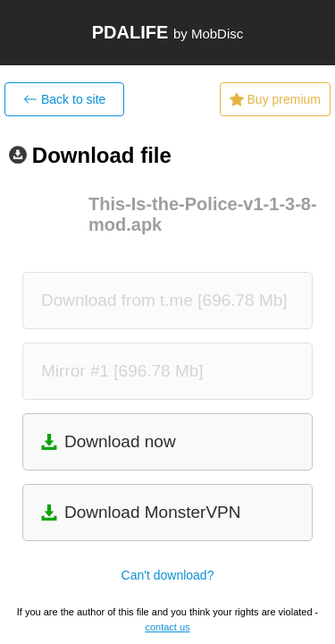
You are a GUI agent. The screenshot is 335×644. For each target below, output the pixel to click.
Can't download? (168, 575)
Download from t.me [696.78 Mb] (164, 300)
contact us (167, 627)
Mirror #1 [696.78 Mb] (122, 371)
